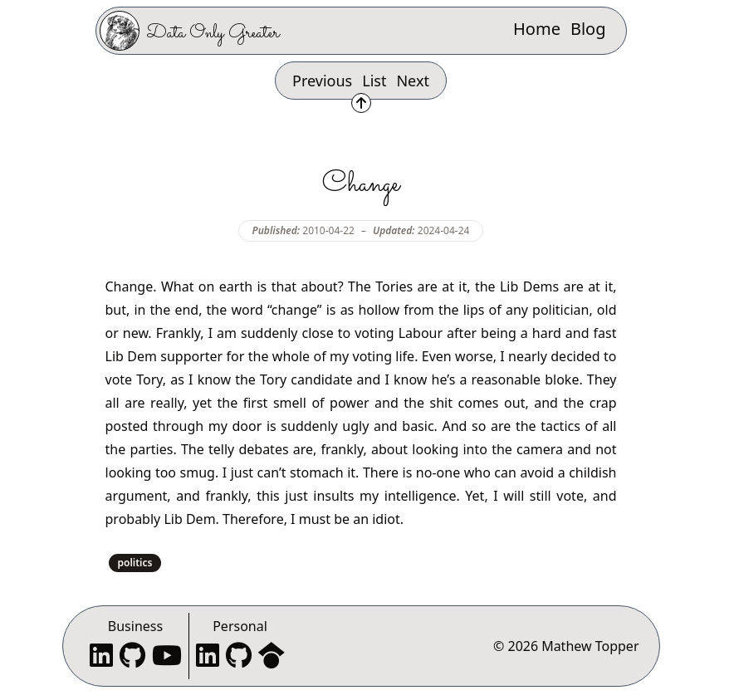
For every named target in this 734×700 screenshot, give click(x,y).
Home (537, 29)
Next (413, 81)
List (374, 81)
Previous (322, 81)
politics (135, 563)
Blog (588, 29)
